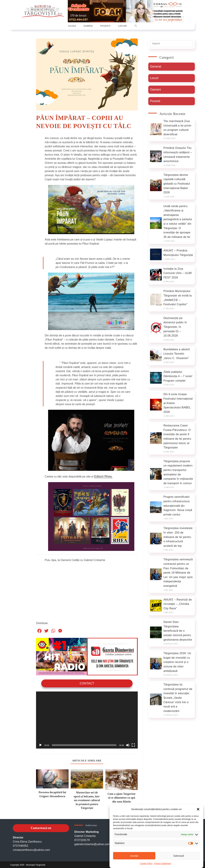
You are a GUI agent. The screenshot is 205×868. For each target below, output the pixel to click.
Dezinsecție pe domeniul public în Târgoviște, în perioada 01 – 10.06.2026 (175, 327)
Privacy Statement (163, 864)
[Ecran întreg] (133, 744)
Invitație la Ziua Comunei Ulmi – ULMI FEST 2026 (178, 273)
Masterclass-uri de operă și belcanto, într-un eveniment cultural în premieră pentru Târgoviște (87, 800)
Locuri (154, 78)
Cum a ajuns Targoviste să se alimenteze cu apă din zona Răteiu (122, 797)
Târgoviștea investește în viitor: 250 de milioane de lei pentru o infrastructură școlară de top (178, 537)
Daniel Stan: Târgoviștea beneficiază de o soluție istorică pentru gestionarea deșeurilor (178, 631)
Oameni (155, 90)
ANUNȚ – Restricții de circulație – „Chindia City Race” (178, 604)
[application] (87, 719)
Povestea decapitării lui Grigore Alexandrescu (52, 793)
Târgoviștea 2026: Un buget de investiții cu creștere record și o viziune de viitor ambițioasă (177, 662)
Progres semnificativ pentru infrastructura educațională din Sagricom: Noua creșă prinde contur (178, 506)
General (156, 67)
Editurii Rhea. (103, 476)
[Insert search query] (172, 44)
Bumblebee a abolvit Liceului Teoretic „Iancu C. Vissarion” (177, 354)
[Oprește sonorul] (128, 744)
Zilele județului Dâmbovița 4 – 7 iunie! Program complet (178, 376)
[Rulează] (41, 744)
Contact (87, 683)
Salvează (179, 856)
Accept (134, 856)
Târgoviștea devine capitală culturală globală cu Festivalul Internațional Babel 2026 (177, 184)
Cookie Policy (146, 864)
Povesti (155, 101)
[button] (198, 809)
